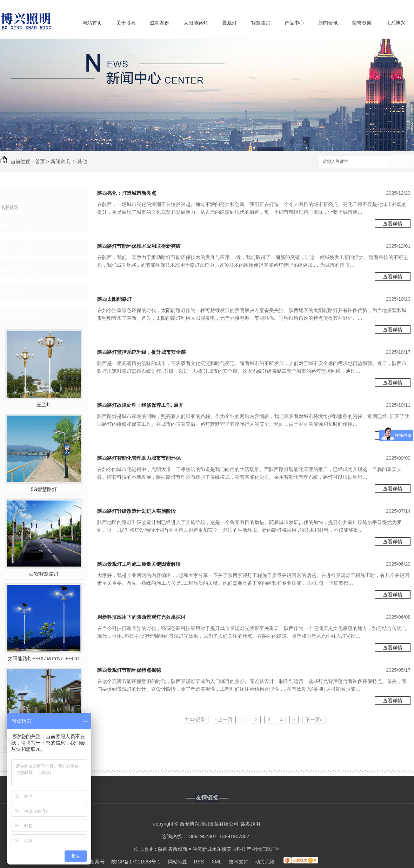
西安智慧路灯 (44, 574)
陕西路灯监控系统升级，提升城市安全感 (141, 352)
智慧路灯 (261, 23)
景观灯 (229, 23)
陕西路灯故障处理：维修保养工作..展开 (140, 405)
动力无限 (265, 862)
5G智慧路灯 (44, 489)
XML (217, 862)
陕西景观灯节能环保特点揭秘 (129, 670)
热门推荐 (23, 315)
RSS (200, 862)
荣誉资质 (362, 23)
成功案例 (160, 23)
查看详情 (393, 224)
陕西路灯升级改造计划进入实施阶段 (136, 511)
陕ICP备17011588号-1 (136, 862)
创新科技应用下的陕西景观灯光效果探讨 (141, 617)
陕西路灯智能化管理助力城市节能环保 (139, 458)
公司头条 (23, 225)
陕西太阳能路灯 (114, 299)
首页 (40, 161)
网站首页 (92, 23)
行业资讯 (23, 247)
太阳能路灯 (196, 23)
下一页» (314, 720)
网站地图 (178, 862)
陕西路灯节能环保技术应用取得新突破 (139, 246)
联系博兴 (395, 23)
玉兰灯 (44, 405)
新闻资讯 (328, 23)
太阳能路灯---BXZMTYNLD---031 (44, 658)
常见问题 (23, 270)
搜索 (402, 162)
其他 (82, 161)
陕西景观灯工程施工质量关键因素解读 (139, 564)
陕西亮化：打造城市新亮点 (127, 193)
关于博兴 (126, 23)
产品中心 (294, 23)
